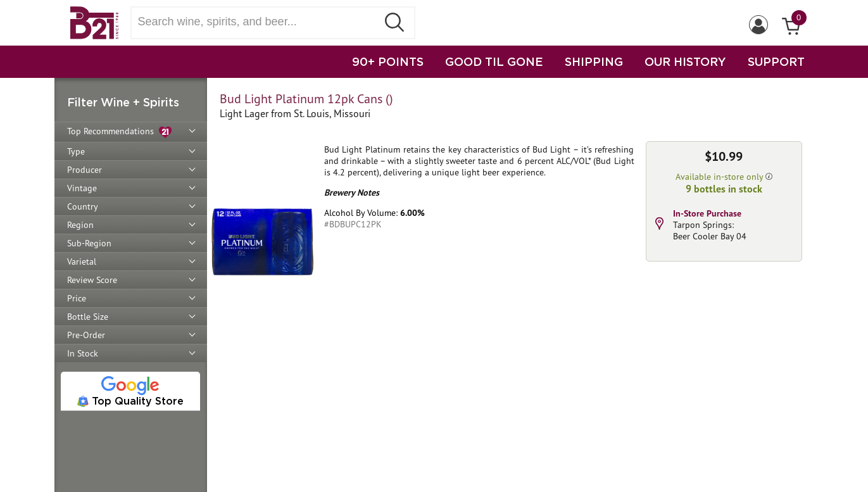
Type (76, 151)
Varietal (82, 262)
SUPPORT (776, 61)
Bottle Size (88, 317)
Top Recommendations (119, 132)
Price (77, 298)
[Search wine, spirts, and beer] (258, 22)
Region (80, 225)
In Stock (83, 353)
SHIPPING (594, 61)
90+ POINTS (388, 61)
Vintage (82, 188)
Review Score (92, 280)
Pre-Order (86, 335)
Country (83, 206)
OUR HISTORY (685, 61)
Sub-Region (89, 243)
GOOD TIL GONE (494, 61)
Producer (85, 170)
